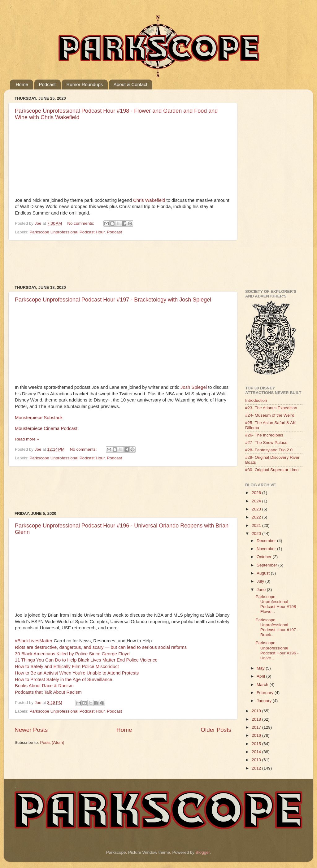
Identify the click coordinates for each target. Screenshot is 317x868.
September (267, 565)
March (263, 685)
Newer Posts (31, 730)
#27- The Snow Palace (266, 443)
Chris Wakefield (149, 200)
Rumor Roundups (85, 84)
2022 (257, 517)
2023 (257, 509)
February (266, 693)
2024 (257, 501)
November (267, 549)
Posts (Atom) (52, 742)
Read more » (27, 439)
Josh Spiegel (194, 387)
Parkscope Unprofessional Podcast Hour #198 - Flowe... (277, 604)
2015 (257, 744)
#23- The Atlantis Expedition (271, 408)
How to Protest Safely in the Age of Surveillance (63, 679)
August (264, 573)
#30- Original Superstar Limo (272, 470)
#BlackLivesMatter (34, 641)
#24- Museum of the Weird (270, 415)
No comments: (81, 223)
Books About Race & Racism (44, 686)
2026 (257, 493)
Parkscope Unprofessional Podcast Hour (67, 232)
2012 (257, 768)
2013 (257, 760)
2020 (257, 534)
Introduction (256, 400)
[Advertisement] (127, 263)
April (261, 676)
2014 (257, 752)
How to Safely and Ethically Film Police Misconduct (67, 666)
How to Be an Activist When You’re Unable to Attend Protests (77, 673)
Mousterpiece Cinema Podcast (46, 428)
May (261, 668)
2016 (257, 735)
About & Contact (130, 84)
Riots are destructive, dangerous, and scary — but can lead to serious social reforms (101, 647)
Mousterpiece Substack (39, 418)
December (267, 541)
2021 (257, 525)
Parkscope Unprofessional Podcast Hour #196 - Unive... (277, 650)
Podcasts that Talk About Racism (48, 692)
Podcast (47, 84)
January (265, 701)
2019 (257, 711)
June (262, 590)
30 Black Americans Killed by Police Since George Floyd (72, 654)
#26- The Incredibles (264, 435)
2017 (257, 727)
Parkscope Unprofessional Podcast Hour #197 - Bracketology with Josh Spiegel (113, 300)
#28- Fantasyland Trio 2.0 (269, 450)
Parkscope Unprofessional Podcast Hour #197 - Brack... (277, 627)
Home (22, 84)
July (261, 581)
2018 (257, 719)
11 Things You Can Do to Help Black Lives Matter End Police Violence (86, 660)
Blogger (203, 852)
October (265, 557)
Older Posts (216, 730)
